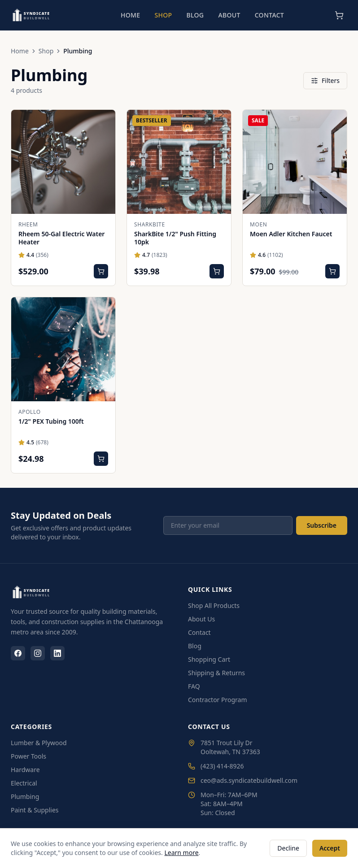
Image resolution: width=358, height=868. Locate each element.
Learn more (181, 853)
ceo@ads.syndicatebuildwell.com (243, 780)
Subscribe (322, 525)
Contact (269, 15)
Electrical (24, 783)
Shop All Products (214, 605)
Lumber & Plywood (39, 743)
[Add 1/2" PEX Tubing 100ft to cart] (101, 459)
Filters (325, 80)
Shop (163, 15)
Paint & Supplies (35, 810)
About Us (201, 619)
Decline (288, 848)
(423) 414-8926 (216, 766)
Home (131, 15)
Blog (195, 15)
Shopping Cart (209, 659)
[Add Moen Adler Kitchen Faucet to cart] (332, 271)
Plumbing (25, 796)
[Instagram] (38, 653)
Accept (330, 848)
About (229, 15)
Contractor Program (218, 700)
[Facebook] (18, 653)
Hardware (25, 770)
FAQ (194, 686)
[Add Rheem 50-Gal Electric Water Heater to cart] (101, 271)
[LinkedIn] (57, 653)
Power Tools (28, 756)
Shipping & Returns (216, 673)
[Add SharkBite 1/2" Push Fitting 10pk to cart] (217, 271)
